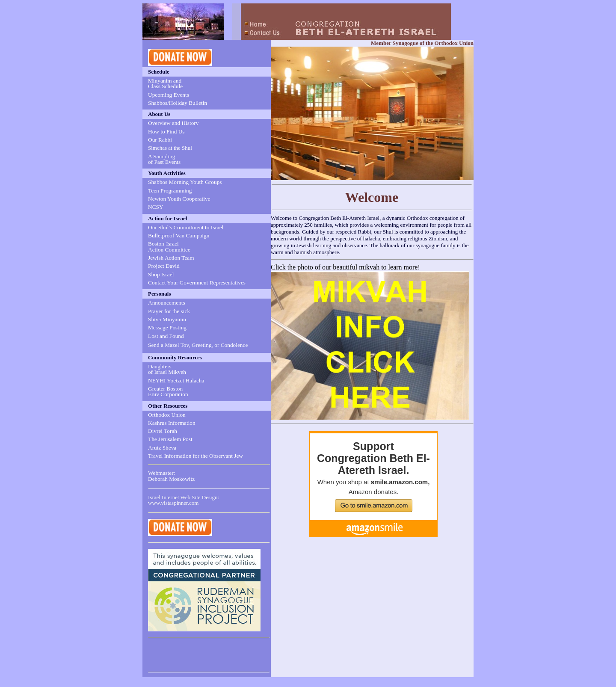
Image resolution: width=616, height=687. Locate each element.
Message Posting (167, 327)
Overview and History (173, 123)
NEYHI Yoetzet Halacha (176, 381)
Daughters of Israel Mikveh (167, 369)
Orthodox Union (167, 415)
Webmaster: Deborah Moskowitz (171, 476)
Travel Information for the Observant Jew (195, 456)
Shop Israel (161, 274)
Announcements (167, 303)
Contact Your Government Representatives (197, 283)
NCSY (156, 207)
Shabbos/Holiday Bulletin (178, 103)
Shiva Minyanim (167, 319)
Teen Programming (170, 191)
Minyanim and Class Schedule (165, 83)
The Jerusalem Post (170, 439)
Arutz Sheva (162, 448)
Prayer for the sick (169, 311)
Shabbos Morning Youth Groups (185, 182)
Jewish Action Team (171, 258)
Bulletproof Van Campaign (179, 235)
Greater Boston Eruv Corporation (168, 391)
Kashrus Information (172, 423)
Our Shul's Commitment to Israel (186, 227)
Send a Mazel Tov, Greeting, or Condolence (198, 345)
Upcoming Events (169, 95)
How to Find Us (166, 132)
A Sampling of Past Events (164, 159)
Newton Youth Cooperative (179, 199)
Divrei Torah (163, 431)
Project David (164, 266)
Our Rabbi (160, 140)
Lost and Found (166, 336)
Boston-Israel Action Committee (169, 246)
